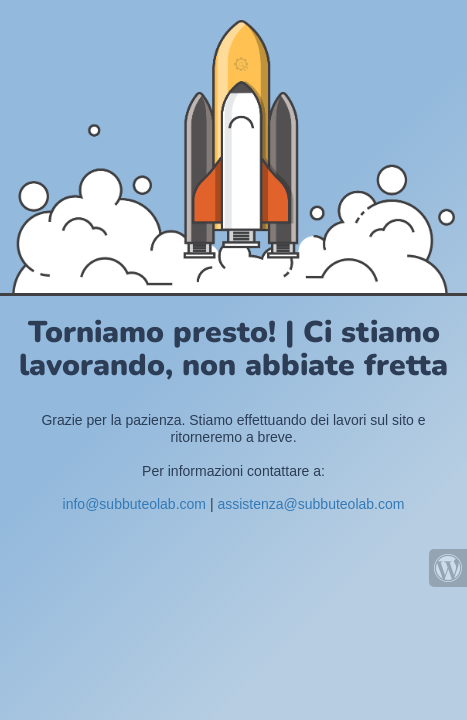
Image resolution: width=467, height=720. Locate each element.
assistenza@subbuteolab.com (310, 504)
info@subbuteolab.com (134, 504)
